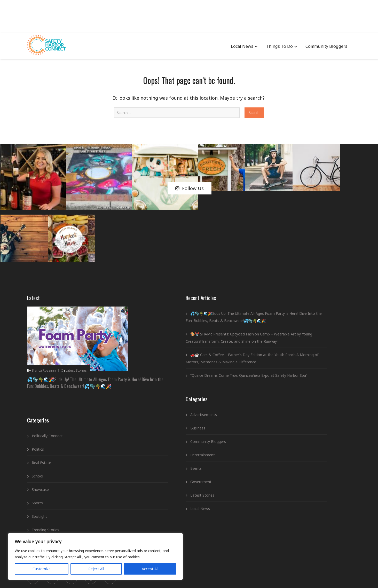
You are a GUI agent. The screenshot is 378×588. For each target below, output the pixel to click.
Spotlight (46, 438)
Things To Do (274, 46)
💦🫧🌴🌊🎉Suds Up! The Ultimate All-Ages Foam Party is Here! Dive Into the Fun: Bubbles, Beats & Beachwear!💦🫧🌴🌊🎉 (74, 303)
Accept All (101, 566)
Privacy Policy (181, 577)
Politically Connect (54, 357)
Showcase (47, 411)
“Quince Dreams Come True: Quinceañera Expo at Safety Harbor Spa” (175, 338)
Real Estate (48, 384)
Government (153, 448)
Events (148, 434)
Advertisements (156, 381)
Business (150, 394)
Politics (45, 371)
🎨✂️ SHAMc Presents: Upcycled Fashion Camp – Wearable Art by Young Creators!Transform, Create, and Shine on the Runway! (176, 282)
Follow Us (190, 167)
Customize (34, 566)
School (44, 398)
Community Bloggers (320, 46)
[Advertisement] (189, 15)
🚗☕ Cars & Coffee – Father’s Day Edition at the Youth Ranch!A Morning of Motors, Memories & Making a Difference (178, 314)
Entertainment (155, 421)
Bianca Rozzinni (51, 288)
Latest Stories (83, 288)
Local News (237, 46)
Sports (44, 424)
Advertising (156, 577)
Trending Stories (52, 451)
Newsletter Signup (212, 577)
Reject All (68, 566)
